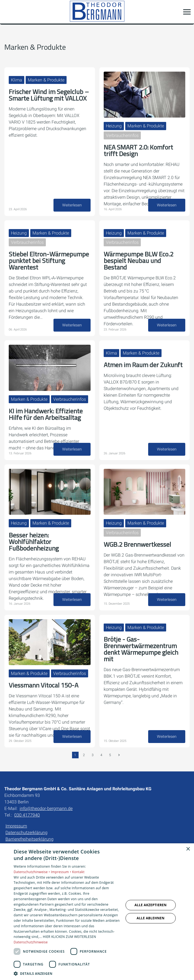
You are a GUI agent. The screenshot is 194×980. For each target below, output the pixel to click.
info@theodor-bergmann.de (46, 808)
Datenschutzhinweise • (32, 872)
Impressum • (61, 872)
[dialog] (97, 912)
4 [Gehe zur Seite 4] (101, 755)
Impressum (16, 826)
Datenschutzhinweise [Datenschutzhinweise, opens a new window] (31, 942)
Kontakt (78, 872)
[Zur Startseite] (97, 12)
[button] (187, 12)
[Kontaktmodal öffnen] (8, 12)
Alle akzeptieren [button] (151, 905)
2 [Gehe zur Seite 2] (84, 755)
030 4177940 (27, 815)
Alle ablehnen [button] (151, 918)
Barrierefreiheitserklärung (29, 839)
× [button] (188, 849)
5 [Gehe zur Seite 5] (110, 755)
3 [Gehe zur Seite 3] (93, 755)
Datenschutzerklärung (26, 833)
